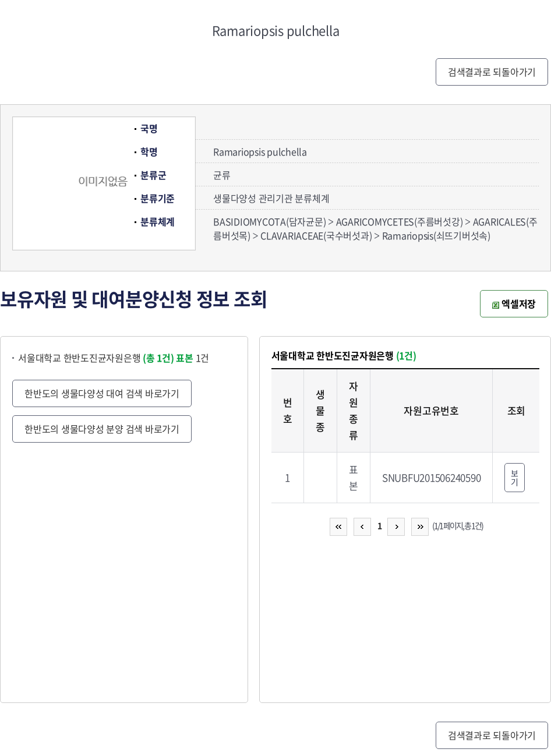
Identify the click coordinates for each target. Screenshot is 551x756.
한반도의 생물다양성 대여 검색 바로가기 (102, 393)
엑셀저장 (514, 303)
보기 (515, 477)
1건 (193, 358)
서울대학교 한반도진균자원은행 (96, 358)
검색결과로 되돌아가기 (492, 72)
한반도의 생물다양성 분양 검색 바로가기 (102, 429)
